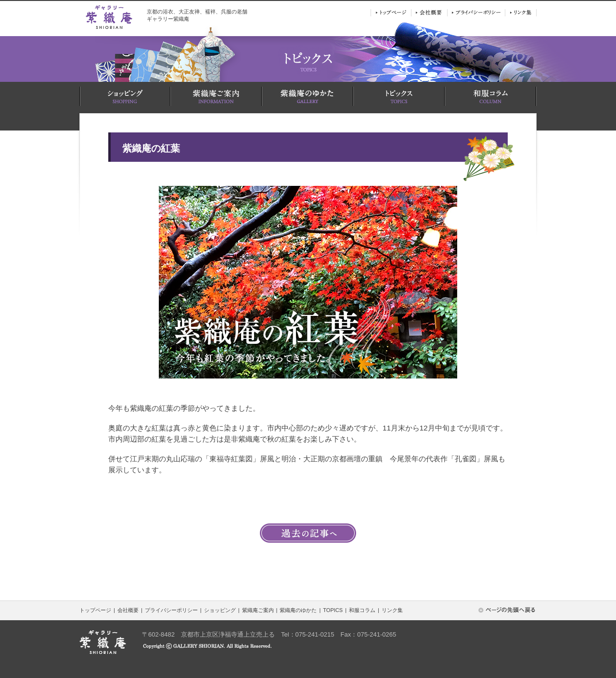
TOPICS (333, 610)
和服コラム (362, 610)
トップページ (95, 610)
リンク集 (392, 610)
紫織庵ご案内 (258, 610)
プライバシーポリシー (171, 610)
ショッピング (220, 610)
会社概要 (128, 610)
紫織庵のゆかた (298, 610)
